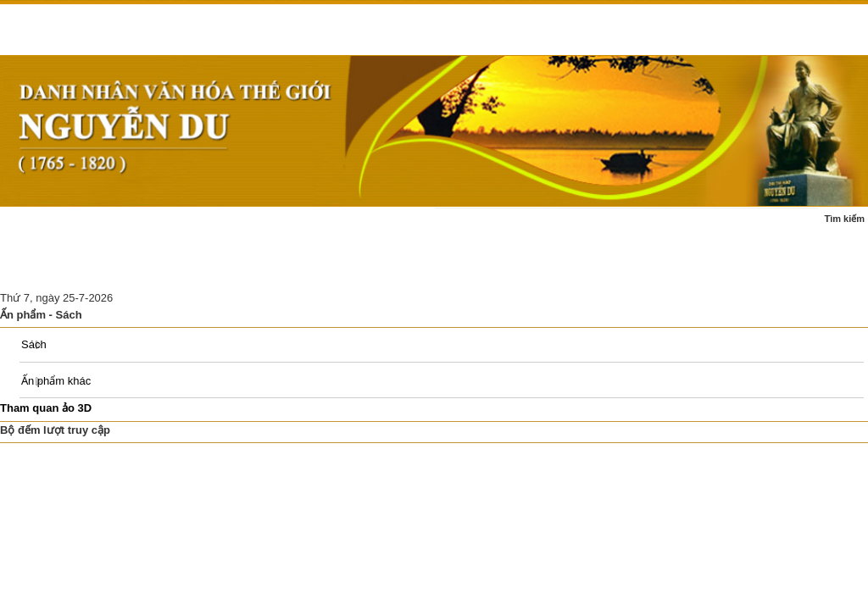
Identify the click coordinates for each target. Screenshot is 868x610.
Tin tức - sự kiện (123, 227)
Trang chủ (36, 227)
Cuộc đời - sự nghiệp (236, 227)
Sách (34, 344)
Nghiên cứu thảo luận (162, 269)
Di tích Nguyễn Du (281, 269)
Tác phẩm (336, 227)
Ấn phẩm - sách (49, 269)
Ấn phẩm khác (56, 381)
